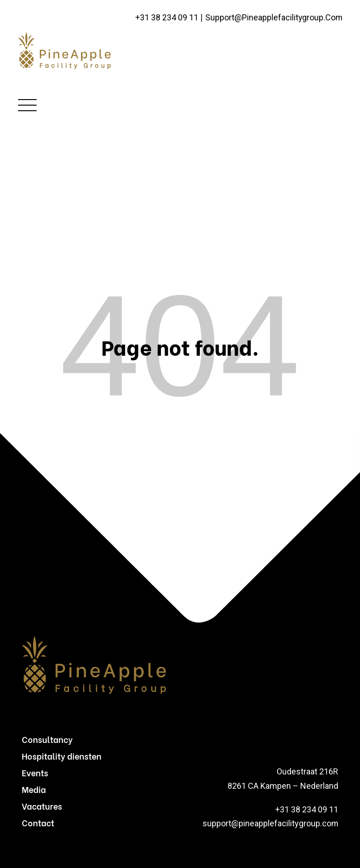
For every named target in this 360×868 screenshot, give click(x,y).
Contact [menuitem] (38, 822)
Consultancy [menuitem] (47, 739)
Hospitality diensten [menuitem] (62, 756)
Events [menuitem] (35, 772)
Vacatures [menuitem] (42, 806)
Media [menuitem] (34, 789)
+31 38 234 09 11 (166, 18)
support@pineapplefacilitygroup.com (273, 18)
